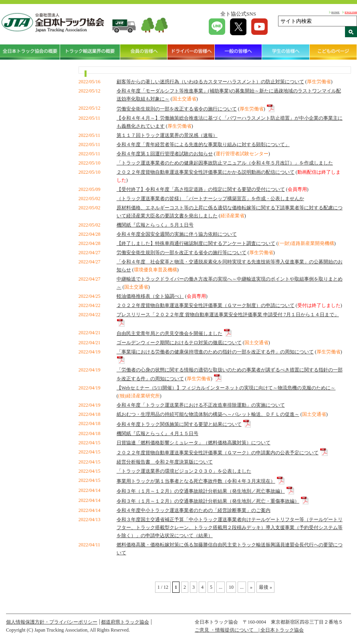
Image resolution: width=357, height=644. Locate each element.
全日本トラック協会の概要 (30, 52)
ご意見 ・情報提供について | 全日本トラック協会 (249, 630)
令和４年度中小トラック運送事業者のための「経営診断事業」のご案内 (194, 510)
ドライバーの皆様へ (191, 52)
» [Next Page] (251, 587)
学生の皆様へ (286, 52)
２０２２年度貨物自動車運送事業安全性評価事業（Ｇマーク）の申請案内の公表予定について (218, 453)
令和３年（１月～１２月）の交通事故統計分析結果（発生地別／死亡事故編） (201, 491)
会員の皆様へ (144, 52)
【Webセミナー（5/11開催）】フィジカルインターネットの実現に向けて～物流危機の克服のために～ (226, 388)
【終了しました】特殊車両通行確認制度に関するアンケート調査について (196, 243)
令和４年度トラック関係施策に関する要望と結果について (179, 424)
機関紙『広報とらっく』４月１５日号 (157, 433)
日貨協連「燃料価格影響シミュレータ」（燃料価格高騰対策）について (194, 443)
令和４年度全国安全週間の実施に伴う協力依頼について (177, 234)
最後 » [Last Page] (265, 587)
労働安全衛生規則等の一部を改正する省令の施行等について (182, 253)
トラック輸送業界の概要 (90, 52)
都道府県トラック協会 (125, 622)
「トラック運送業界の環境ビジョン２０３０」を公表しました (184, 471)
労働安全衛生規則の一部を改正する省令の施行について (177, 109)
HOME (336, 12)
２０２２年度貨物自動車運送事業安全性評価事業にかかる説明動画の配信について (206, 172)
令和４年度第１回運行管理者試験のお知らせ (165, 154)
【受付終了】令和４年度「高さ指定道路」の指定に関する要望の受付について (201, 189)
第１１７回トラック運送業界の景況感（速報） (167, 135)
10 (231, 587)
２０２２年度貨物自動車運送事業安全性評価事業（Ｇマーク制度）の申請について (206, 305)
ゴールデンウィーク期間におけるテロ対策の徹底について (179, 343)
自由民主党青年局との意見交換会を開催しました (169, 333)
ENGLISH (351, 12)
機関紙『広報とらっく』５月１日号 (155, 225)
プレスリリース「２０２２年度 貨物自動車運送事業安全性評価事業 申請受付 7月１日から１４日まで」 (228, 315)
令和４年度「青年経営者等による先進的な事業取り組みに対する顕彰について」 (203, 144)
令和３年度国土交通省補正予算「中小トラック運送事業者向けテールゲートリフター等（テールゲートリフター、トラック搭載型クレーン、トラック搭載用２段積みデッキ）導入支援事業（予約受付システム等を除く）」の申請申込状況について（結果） (230, 528)
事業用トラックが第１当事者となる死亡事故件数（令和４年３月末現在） (196, 481)
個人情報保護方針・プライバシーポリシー (52, 622)
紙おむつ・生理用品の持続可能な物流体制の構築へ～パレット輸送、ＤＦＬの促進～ (208, 414)
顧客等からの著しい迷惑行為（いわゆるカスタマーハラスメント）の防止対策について (210, 82)
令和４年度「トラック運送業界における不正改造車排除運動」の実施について (201, 405)
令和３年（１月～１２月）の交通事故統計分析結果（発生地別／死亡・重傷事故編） (208, 501)
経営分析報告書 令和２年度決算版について (165, 462)
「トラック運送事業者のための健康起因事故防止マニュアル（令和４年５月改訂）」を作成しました (225, 163)
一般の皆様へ (238, 52)
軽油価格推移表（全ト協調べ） (150, 296)
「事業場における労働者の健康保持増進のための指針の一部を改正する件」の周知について (215, 352)
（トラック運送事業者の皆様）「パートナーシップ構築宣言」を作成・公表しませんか (210, 199)
